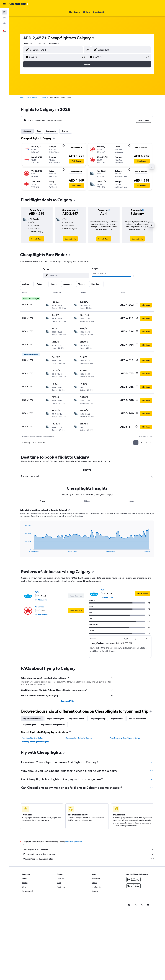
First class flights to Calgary (33, 738)
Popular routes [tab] (117, 718)
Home (22, 98)
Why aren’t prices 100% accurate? (88, 859)
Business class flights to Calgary (79, 738)
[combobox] (54, 43)
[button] (4, 4)
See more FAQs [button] (67, 701)
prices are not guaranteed (74, 842)
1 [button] (136, 443)
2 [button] (141, 443)
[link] (37, 239)
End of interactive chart (23, 550)
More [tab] (132, 501)
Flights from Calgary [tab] (55, 718)
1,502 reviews (41, 600)
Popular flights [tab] (30, 725)
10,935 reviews (42, 615)
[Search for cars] (4, 18)
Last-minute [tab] (51, 131)
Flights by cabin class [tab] (32, 718)
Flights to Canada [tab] (77, 718)
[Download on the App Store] (133, 886)
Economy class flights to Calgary (35, 742)
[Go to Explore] (4, 23)
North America (32, 98)
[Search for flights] (4, 12)
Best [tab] (39, 131)
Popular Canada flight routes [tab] (53, 725)
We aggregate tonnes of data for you (88, 854)
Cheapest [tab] (27, 131)
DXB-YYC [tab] (87, 470)
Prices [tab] (42, 501)
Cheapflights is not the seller (88, 849)
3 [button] (147, 443)
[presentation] (93, 38)
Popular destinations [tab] (137, 718)
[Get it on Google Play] (133, 879)
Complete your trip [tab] (98, 718)
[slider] (132, 276)
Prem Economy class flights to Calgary (126, 738)
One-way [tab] (66, 131)
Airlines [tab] (87, 501)
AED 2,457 (34, 38)
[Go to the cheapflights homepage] (19, 4)
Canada (43, 98)
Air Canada (40, 607)
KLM (37, 592)
